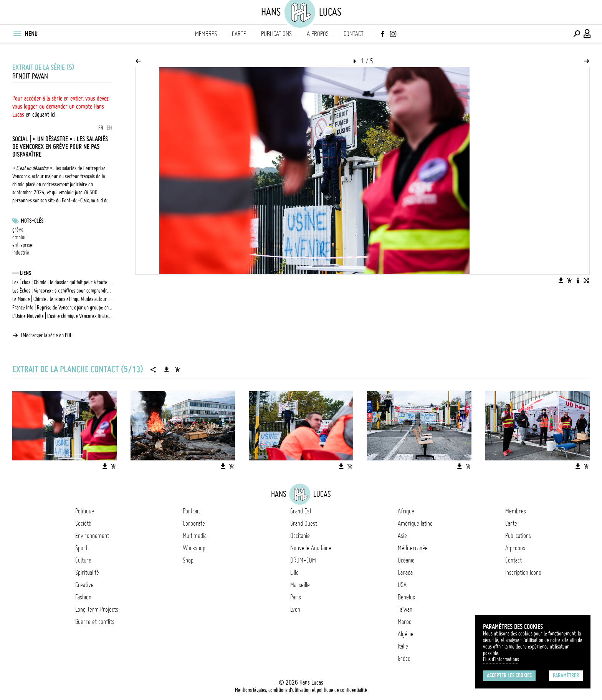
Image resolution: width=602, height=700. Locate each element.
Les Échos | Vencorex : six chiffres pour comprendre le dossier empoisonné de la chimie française (62, 291)
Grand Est (301, 511)
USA (402, 585)
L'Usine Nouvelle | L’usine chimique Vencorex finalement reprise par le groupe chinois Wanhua (62, 316)
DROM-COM (303, 560)
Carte (239, 34)
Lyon (295, 609)
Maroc (404, 622)
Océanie (406, 560)
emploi (19, 237)
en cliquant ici (41, 114)
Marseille (300, 585)
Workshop (194, 548)
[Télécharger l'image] (561, 280)
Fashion (83, 597)
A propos (318, 34)
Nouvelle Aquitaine (311, 548)
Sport (81, 548)
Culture (83, 560)
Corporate (194, 523)
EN (109, 128)
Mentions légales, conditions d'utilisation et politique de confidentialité (301, 690)
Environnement (92, 536)
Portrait (191, 511)
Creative (84, 585)
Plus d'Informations (501, 659)
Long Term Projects (97, 609)
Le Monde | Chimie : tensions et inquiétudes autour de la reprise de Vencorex (62, 299)
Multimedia (195, 536)
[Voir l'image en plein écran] (586, 280)
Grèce (404, 659)
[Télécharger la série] (167, 369)
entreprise (22, 245)
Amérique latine (415, 523)
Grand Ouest (304, 523)
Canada (405, 573)
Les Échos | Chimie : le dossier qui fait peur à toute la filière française (62, 282)
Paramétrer (566, 675)
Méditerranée (413, 548)
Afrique (406, 511)
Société (83, 523)
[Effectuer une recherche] (577, 34)
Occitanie (300, 536)
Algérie (406, 634)
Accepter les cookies (509, 675)
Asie (402, 536)
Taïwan (405, 609)
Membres (206, 34)
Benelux (406, 597)
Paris (296, 597)
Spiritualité (87, 573)
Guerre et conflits (95, 622)
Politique (85, 511)
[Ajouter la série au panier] (177, 369)
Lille (294, 573)
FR (101, 128)
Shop (188, 560)
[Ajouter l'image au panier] (569, 280)
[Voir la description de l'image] (578, 280)
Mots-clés (32, 221)
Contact (354, 34)
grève (18, 230)
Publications (276, 34)
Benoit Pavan (30, 76)
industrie (21, 253)
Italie (403, 646)
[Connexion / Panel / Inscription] (587, 34)
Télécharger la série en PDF (46, 335)
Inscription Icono (523, 573)
